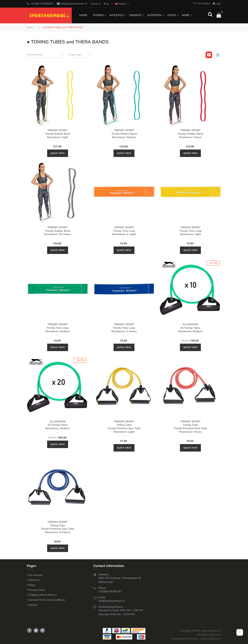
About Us (96, 4)
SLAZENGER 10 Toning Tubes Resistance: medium (190, 328)
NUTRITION (154, 15)
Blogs (32, 585)
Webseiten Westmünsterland (204, 639)
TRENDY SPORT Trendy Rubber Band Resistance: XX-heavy (58, 231)
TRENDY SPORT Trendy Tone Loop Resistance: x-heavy (124, 328)
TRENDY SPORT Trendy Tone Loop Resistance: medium (58, 328)
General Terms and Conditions (47, 600)
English (121, 4)
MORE (186, 15)
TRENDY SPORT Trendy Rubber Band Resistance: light (58, 134)
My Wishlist (202, 4)
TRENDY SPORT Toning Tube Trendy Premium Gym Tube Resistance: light (124, 427)
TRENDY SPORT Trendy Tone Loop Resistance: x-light (124, 231)
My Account (36, 575)
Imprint (33, 605)
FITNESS (98, 15)
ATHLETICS (116, 15)
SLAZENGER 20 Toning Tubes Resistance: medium (58, 425)
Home (30, 27)
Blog (106, 4)
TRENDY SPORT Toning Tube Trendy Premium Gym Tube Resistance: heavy (190, 427)
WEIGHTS (135, 15)
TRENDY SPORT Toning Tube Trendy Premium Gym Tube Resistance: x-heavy (58, 527)
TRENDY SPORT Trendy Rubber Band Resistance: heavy (190, 134)
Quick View (58, 153)
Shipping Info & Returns (43, 595)
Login (217, 4)
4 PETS (172, 15)
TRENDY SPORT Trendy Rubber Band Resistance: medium (124, 134)
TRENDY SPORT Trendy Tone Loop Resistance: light (190, 231)
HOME (83, 15)
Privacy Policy (37, 590)
